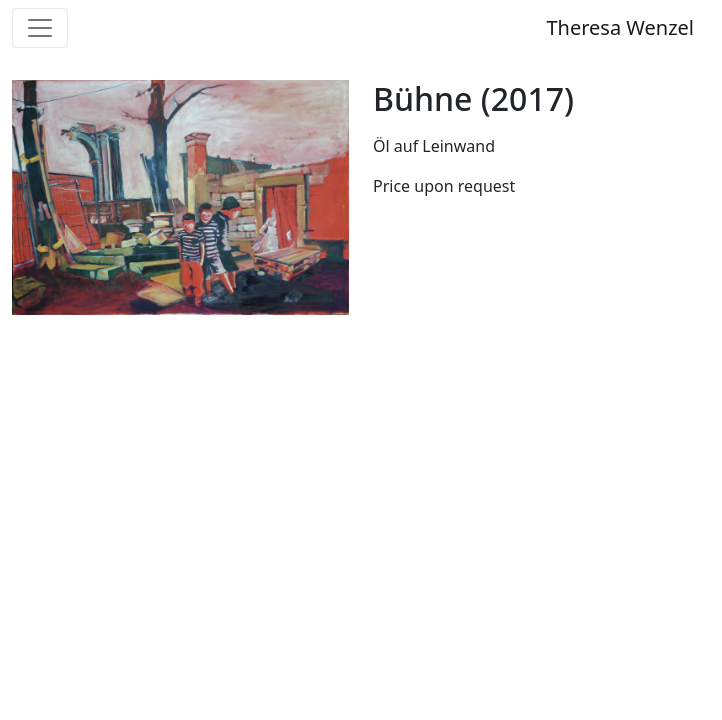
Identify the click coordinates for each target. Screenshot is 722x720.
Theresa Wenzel (620, 27)
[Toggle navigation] (40, 28)
